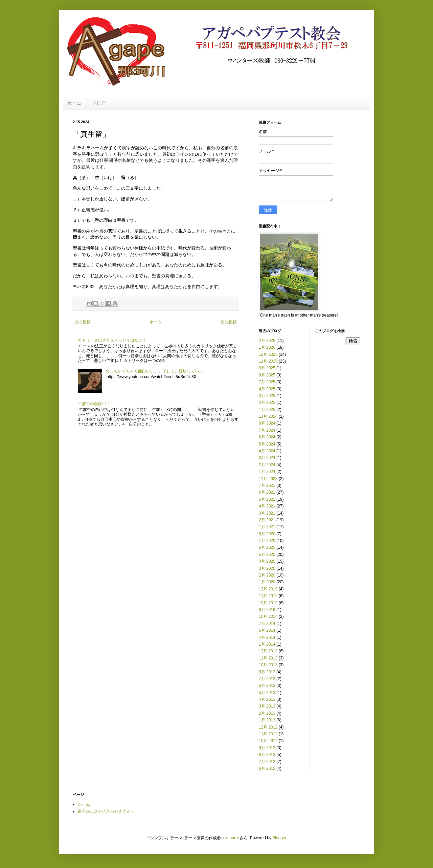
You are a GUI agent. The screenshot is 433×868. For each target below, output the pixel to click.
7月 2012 (267, 762)
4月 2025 (267, 389)
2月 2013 (267, 713)
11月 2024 (268, 416)
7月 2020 (267, 541)
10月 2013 (268, 665)
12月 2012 (268, 727)
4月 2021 (267, 506)
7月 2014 (267, 624)
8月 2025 (267, 375)
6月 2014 (267, 630)
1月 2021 (267, 527)
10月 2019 (268, 603)
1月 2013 (267, 720)
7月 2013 (267, 679)
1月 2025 (267, 410)
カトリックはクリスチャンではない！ (112, 340)
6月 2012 (267, 768)
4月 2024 (267, 451)
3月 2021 (267, 513)
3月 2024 (267, 458)
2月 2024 (267, 465)
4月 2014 (267, 637)
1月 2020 (267, 582)
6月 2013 (267, 686)
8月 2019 (267, 610)
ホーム (74, 103)
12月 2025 (268, 354)
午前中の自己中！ (94, 404)
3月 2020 (267, 568)
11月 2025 (268, 361)
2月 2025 (267, 403)
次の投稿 (83, 322)
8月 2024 (267, 423)
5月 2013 (267, 693)
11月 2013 (268, 658)
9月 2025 (267, 368)
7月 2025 (267, 382)
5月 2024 (267, 444)
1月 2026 (267, 347)
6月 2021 (267, 492)
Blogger (279, 838)
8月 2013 (267, 672)
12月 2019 (268, 589)
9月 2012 (267, 748)
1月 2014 (267, 644)
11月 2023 (268, 479)
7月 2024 (267, 430)
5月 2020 (267, 555)
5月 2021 (267, 499)
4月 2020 (267, 561)
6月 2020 (267, 547)
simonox (231, 838)
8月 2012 (267, 755)
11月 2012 (268, 734)
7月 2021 (267, 485)
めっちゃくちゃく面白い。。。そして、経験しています (156, 371)
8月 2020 (267, 534)
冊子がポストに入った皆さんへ (106, 811)
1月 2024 (267, 472)
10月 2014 (268, 616)
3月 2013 (267, 706)
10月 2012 (268, 741)
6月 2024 (267, 437)
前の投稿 (229, 322)
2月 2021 (267, 520)
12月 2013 (268, 651)
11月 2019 (268, 596)
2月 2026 (267, 341)
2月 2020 (267, 575)
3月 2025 (267, 396)
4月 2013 (267, 699)
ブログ (99, 103)
